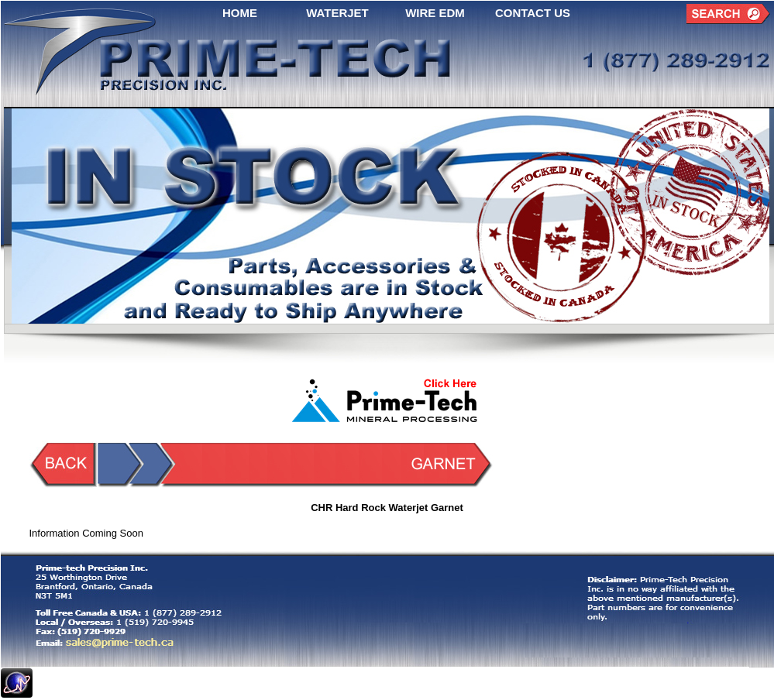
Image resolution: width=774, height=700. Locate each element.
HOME (240, 13)
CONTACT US (533, 13)
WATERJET (337, 13)
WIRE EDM (435, 13)
